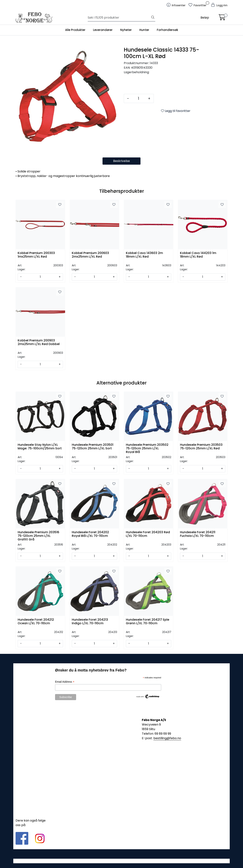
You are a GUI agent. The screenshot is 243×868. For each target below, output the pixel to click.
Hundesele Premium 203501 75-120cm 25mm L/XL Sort (93, 447)
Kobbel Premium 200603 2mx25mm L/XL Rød (90, 255)
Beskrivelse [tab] (121, 161)
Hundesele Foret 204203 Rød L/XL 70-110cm (148, 534)
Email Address (65, 682)
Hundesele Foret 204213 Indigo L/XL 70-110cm (90, 622)
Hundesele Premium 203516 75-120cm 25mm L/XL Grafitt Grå (38, 536)
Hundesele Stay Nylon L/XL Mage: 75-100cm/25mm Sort (40, 447)
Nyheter (126, 30)
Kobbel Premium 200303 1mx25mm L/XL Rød (36, 255)
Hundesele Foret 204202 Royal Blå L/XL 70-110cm (90, 534)
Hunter (144, 30)
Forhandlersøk (167, 30)
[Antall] (138, 98)
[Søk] (119, 18)
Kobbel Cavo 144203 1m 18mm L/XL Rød (198, 255)
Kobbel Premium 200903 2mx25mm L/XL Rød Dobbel (39, 342)
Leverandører (103, 30)
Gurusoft (122, 861)
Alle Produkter (75, 30)
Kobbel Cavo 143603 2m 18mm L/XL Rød (144, 255)
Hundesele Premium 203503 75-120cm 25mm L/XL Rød (201, 447)
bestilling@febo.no (167, 738)
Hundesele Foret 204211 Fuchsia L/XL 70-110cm (198, 534)
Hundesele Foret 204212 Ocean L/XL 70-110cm (36, 622)
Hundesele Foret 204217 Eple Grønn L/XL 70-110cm (148, 622)
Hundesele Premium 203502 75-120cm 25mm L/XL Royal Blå (147, 448)
